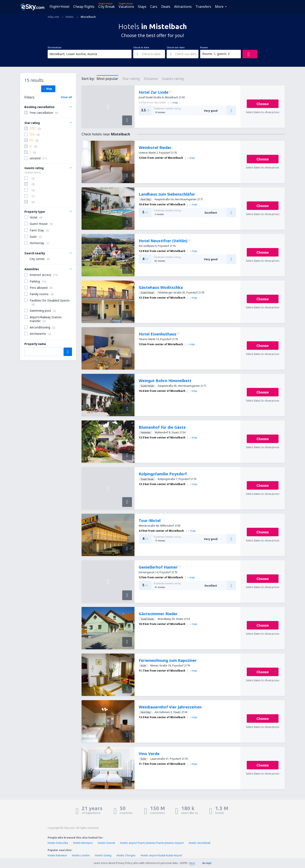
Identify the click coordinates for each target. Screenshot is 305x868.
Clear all (66, 97)
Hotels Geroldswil (200, 843)
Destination (55, 47)
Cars (154, 7)
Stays (142, 7)
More (219, 7)
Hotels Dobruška (58, 843)
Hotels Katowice (57, 855)
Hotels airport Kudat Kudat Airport (161, 855)
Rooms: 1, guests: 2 (216, 54)
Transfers (203, 7)
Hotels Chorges (126, 855)
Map (48, 89)
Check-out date (176, 47)
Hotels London (81, 855)
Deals (166, 7)
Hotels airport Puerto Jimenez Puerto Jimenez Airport (152, 843)
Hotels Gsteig (103, 855)
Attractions (183, 7)
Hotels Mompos (83, 843)
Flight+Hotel (60, 7)
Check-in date (141, 47)
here (192, 863)
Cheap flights (84, 7)
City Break (107, 7)
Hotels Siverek (106, 843)
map (174, 102)
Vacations (126, 7)
